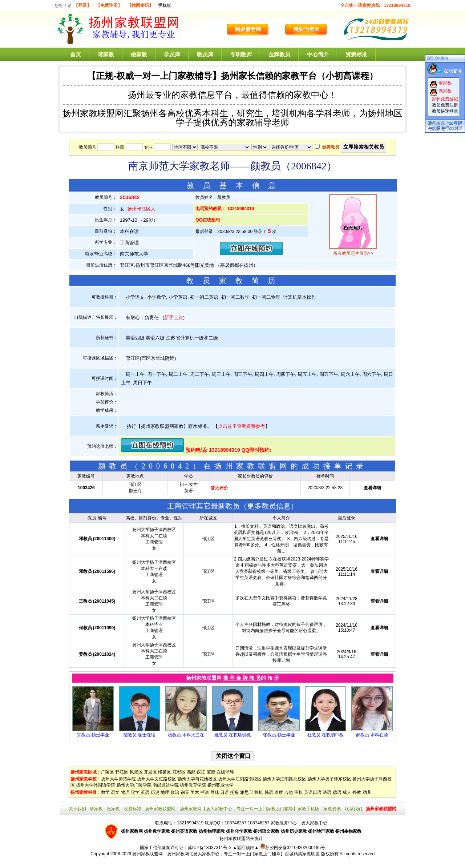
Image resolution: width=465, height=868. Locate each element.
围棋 (299, 792)
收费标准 (133, 809)
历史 (155, 792)
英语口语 (313, 792)
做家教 (139, 54)
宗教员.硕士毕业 (93, 735)
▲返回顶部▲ (246, 848)
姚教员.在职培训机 (232, 735)
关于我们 (77, 809)
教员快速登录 (445, 111)
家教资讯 (332, 809)
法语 (327, 792)
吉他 (288, 792)
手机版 (165, 5)
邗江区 (122, 772)
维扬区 (165, 772)
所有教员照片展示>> (353, 253)
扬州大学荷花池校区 (197, 779)
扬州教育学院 (193, 785)
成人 (347, 792)
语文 (115, 792)
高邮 (191, 772)
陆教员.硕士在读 (139, 735)
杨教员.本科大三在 (186, 735)
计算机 (256, 792)
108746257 (259, 823)
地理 (165, 792)
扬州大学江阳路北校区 (284, 779)
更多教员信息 (269, 506)
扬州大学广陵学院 (134, 785)
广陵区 (108, 772)
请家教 (106, 54)
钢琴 (185, 792)
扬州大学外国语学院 (96, 785)
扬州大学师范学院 (118, 779)
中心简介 (318, 54)
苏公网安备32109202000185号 (293, 848)
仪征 (201, 772)
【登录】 (82, 5)
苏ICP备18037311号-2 (210, 848)
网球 (215, 792)
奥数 (279, 792)
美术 (195, 792)
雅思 (244, 792)
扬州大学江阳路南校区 (240, 779)
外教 (357, 792)
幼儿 (367, 792)
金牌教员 (279, 54)
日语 (225, 792)
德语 (337, 792)
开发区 (150, 772)
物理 (125, 792)
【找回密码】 (140, 5)
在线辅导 (225, 772)
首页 (76, 54)
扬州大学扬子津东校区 (329, 779)
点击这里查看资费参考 (242, 426)
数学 (105, 792)
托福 (234, 792)
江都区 (179, 772)
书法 (205, 792)
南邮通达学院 (166, 785)
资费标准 (356, 54)
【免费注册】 (109, 5)
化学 (135, 792)
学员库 (172, 54)
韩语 (269, 792)
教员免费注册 (445, 105)
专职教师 (241, 54)
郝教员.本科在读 (372, 735)
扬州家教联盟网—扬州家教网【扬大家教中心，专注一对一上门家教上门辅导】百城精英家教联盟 (226, 854)
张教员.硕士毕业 (279, 735)
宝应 (211, 772)
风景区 (136, 772)
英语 (145, 792)
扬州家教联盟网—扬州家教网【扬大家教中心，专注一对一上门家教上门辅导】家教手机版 (232, 809)
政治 (175, 792)
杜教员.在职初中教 (325, 735)
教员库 (205, 54)
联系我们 (353, 809)
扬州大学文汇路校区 (157, 779)
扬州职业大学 (221, 785)
